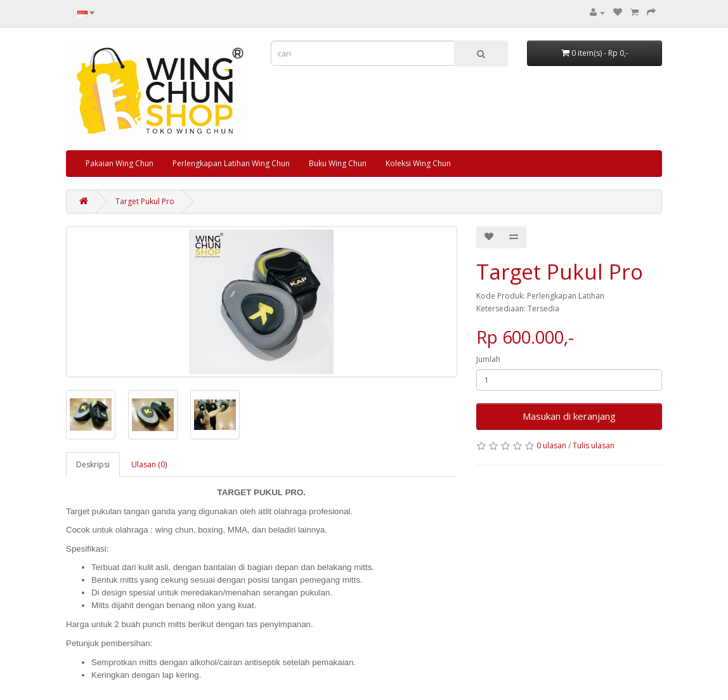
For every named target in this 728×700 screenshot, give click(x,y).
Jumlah (488, 359)
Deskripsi (93, 464)
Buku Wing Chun (338, 163)
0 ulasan (551, 445)
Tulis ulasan (594, 445)
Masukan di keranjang (569, 416)
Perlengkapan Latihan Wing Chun (231, 163)
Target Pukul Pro (145, 201)
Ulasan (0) (149, 464)
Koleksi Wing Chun (418, 163)
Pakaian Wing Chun (120, 163)
